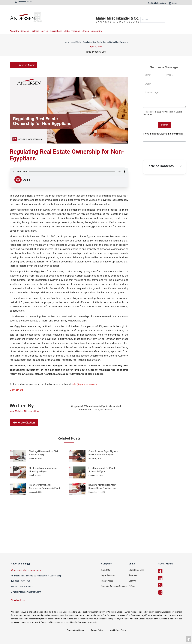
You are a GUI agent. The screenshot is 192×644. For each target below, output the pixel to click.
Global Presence (72, 31)
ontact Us (17, 390)
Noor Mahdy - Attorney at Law (25, 411)
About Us (14, 31)
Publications (56, 31)
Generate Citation (24, 423)
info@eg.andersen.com (85, 384)
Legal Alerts (76, 42)
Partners (35, 31)
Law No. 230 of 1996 (43, 236)
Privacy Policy (97, 630)
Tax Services (107, 581)
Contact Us (96, 31)
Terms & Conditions (75, 630)
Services (25, 31)
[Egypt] (173, 4)
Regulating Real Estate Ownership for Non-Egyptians (105, 42)
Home (67, 42)
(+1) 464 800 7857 (24, 586)
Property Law (99, 52)
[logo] (53, 18)
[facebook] (173, 571)
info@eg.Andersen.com (30, 592)
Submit (165, 125)
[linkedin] (173, 578)
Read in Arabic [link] (23, 65)
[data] (189, 639)
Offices (85, 31)
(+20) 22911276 (23, 581)
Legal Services (108, 575)
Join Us (45, 31)
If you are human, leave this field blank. (163, 134)
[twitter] (173, 585)
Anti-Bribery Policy (118, 630)
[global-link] (25, 2)
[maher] (118, 18)
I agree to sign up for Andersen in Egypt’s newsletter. (162, 113)
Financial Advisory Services (114, 586)
